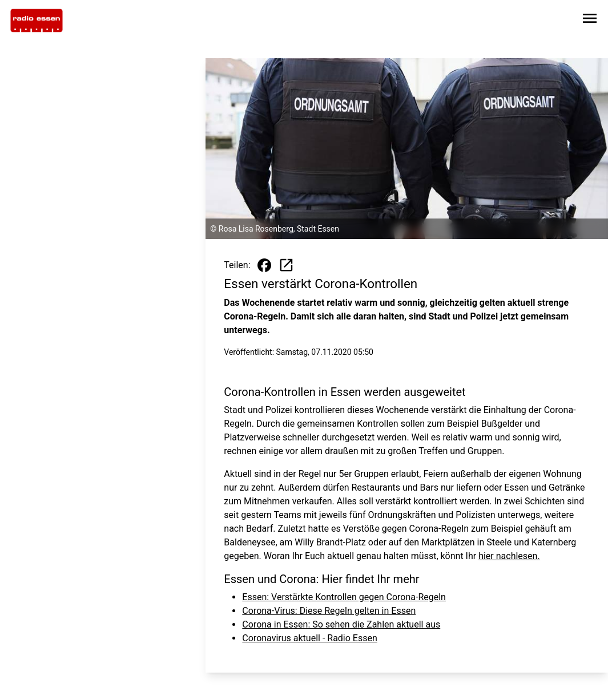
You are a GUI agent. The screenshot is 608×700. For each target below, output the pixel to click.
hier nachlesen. (509, 556)
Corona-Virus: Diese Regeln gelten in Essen (329, 611)
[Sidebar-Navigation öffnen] (590, 20)
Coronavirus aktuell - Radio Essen (309, 638)
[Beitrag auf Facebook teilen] (264, 265)
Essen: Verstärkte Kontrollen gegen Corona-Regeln (344, 597)
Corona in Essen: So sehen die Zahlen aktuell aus (341, 624)
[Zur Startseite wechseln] (37, 21)
